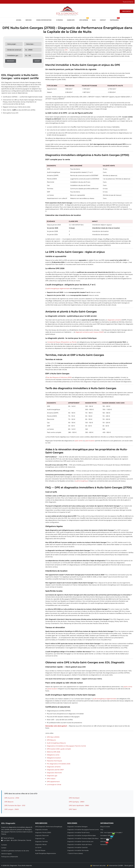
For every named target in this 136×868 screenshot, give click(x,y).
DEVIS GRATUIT (127, 11)
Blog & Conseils (105, 827)
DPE (66, 50)
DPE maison (51, 779)
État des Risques (40, 850)
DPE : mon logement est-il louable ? (111, 833)
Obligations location (54, 758)
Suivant (37, 61)
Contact (4, 848)
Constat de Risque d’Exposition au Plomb (62, 342)
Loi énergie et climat (54, 785)
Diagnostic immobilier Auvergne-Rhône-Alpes (82, 836)
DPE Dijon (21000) (53, 737)
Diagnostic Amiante (41, 830)
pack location (90, 441)
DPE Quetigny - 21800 (77, 802)
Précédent (11, 61)
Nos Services (41, 823)
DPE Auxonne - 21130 (12, 798)
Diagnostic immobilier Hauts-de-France (80, 845)
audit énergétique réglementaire (58, 289)
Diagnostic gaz (52, 776)
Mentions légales (6, 854)
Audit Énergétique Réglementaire (46, 853)
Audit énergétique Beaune (56, 743)
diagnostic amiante (114, 320)
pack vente (79, 441)
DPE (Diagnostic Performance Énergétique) (49, 827)
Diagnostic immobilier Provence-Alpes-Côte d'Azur (83, 838)
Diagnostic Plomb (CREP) (43, 833)
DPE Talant (73, 809)
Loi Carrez (38, 847)
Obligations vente (53, 755)
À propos (4, 845)
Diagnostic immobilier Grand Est (77, 847)
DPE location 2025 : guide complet (59, 749)
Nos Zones (72, 823)
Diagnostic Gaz (40, 838)
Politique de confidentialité (10, 857)
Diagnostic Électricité (42, 836)
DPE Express (105, 841)
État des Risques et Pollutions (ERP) (59, 377)
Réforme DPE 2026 (54, 752)
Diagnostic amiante (54, 767)
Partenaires (104, 844)
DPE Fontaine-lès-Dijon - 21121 (15, 806)
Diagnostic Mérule (41, 845)
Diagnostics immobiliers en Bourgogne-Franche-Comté (66, 746)
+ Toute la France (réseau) (75, 853)
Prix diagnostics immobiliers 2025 (59, 764)
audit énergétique (82, 481)
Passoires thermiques (54, 761)
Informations (107, 823)
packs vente (128, 687)
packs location (52, 689)
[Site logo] (67, 11)
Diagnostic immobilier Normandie (78, 850)
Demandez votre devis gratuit (56, 726)
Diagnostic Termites (41, 842)
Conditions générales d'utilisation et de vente (15, 851)
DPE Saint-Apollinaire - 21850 (79, 806)
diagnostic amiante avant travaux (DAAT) (90, 332)
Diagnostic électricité (54, 773)
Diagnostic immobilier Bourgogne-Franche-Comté (83, 830)
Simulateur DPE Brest (107, 835)
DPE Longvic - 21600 (12, 809)
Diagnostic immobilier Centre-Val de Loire (80, 842)
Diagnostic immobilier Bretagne (77, 827)
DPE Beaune (51, 740)
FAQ (102, 830)
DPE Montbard (74, 798)
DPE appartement (53, 782)
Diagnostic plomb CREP (55, 770)
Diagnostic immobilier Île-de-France (78, 833)
